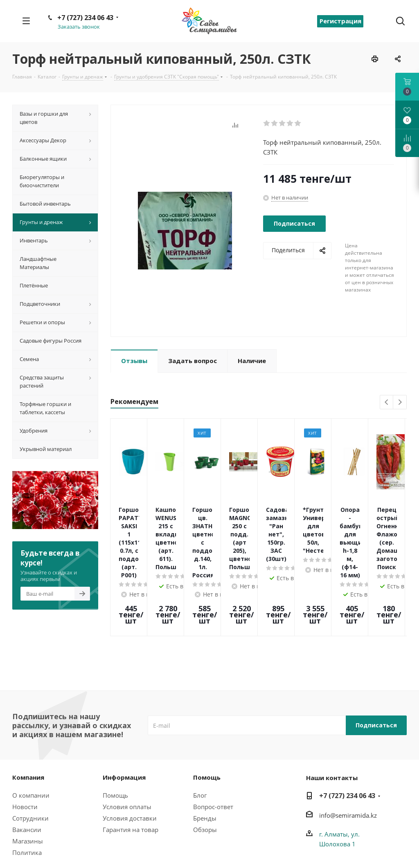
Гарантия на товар (131, 781)
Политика (27, 804)
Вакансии (27, 781)
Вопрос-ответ (213, 758)
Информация (124, 729)
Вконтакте (401, 852)
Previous (387, 403)
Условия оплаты (127, 758)
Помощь (115, 747)
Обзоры (205, 781)
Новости (25, 758)
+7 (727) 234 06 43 (85, 18)
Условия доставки (130, 770)
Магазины (28, 793)
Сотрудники (30, 770)
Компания (28, 729)
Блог (200, 747)
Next (400, 403)
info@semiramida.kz (348, 767)
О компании (31, 747)
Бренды (205, 770)
